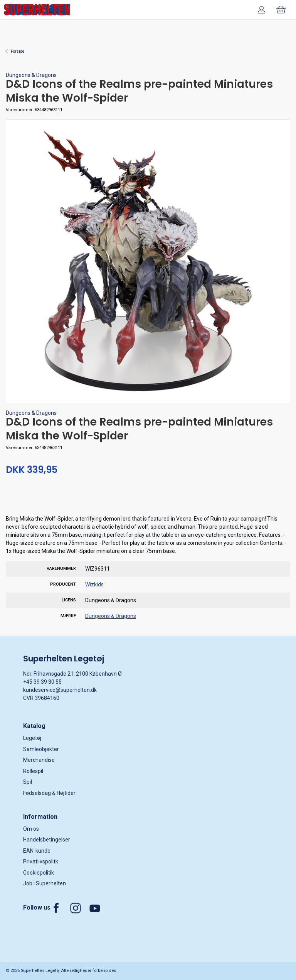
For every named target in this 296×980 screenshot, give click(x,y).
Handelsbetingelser (47, 840)
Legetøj (32, 738)
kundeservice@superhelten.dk (60, 690)
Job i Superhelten (45, 883)
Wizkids (94, 584)
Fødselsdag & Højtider (49, 793)
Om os (31, 829)
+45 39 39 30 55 (42, 682)
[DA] (37, 10)
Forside (18, 51)
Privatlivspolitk (41, 861)
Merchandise (39, 760)
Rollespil (33, 771)
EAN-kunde (37, 851)
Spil (28, 782)
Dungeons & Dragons (31, 75)
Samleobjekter (41, 749)
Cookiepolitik (39, 873)
